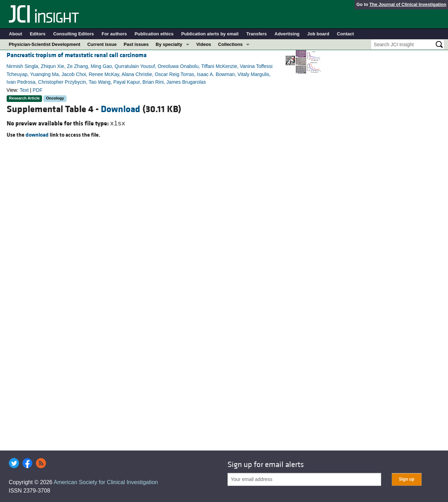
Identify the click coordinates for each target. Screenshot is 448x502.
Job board (318, 34)
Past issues (136, 44)
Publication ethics (154, 34)
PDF (37, 90)
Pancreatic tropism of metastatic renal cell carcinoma (77, 55)
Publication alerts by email (210, 34)
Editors (38, 34)
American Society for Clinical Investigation (106, 482)
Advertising (287, 34)
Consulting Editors (73, 34)
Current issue (102, 44)
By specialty (169, 44)
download (37, 135)
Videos (204, 44)
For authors (114, 34)
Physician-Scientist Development (44, 44)
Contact (345, 34)
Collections (230, 44)
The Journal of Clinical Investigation (408, 4)
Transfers (257, 34)
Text (24, 90)
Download (121, 109)
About (16, 34)
